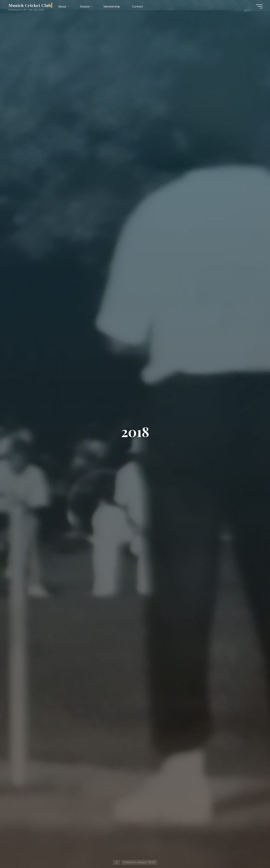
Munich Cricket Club (30, 5)
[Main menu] (259, 6)
